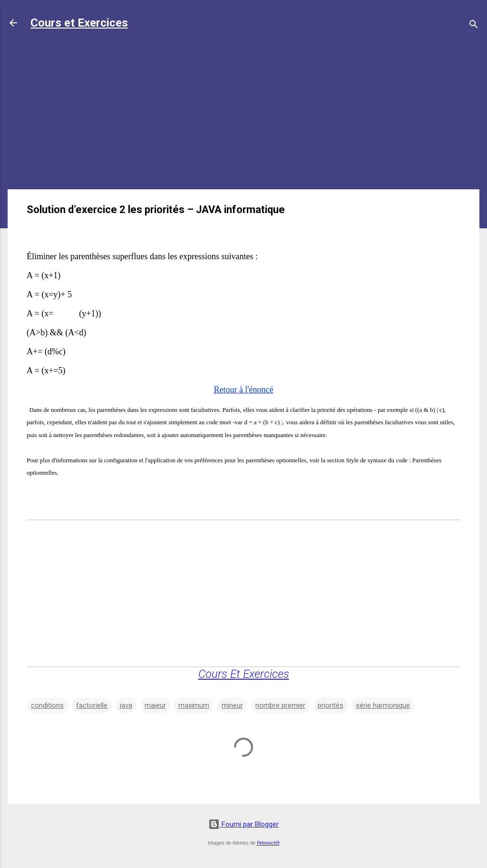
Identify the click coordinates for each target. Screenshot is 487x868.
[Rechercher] (474, 26)
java (126, 705)
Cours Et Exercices (244, 674)
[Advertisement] (243, 115)
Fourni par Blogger (243, 824)
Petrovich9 (268, 843)
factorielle (92, 705)
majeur (155, 705)
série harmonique (383, 705)
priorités (331, 705)
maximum (194, 705)
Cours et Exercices (79, 23)
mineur (232, 705)
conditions (47, 705)
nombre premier (280, 705)
